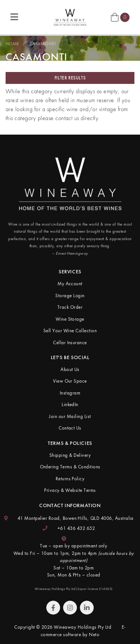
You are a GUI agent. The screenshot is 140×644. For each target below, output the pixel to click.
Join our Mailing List (70, 416)
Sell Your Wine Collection (70, 331)
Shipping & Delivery (70, 455)
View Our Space (70, 381)
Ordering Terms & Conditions (70, 467)
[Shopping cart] (120, 17)
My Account (70, 284)
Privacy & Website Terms (70, 490)
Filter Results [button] (70, 78)
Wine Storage (70, 319)
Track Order (70, 307)
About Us (70, 369)
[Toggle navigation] (14, 17)
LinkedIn (70, 404)
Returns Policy (70, 479)
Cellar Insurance (70, 343)
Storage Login (70, 296)
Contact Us (70, 428)
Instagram (70, 393)
